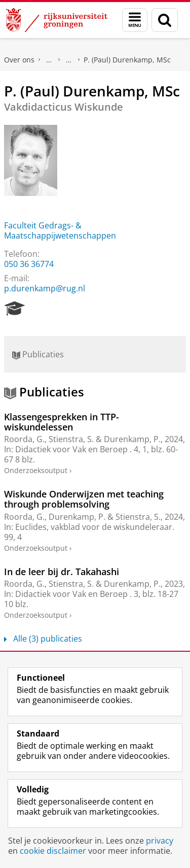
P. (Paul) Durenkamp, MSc (127, 60)
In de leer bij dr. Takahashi (62, 572)
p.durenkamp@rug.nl (45, 288)
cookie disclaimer (53, 851)
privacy (160, 841)
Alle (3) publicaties (43, 639)
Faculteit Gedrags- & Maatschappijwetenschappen (60, 230)
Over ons (19, 60)
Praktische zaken (49, 60)
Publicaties (38, 354)
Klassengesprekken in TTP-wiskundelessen (62, 422)
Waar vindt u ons (69, 60)
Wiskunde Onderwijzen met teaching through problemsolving (84, 499)
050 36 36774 (29, 264)
